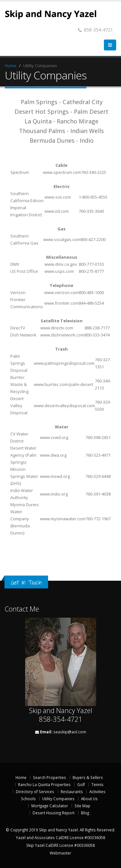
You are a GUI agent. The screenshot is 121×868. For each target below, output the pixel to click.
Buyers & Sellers (88, 777)
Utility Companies (58, 799)
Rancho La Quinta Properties (44, 784)
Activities (97, 792)
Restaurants (72, 792)
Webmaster (60, 853)
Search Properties (50, 777)
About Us (89, 799)
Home (11, 66)
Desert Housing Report (54, 813)
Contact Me (22, 609)
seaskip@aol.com (70, 732)
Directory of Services (35, 792)
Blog (85, 813)
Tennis (97, 784)
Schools (28, 799)
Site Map (82, 806)
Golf (81, 784)
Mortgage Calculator (50, 806)
